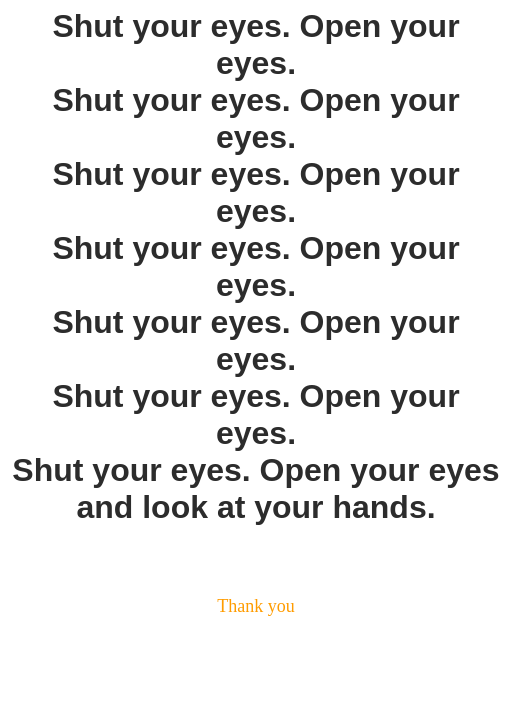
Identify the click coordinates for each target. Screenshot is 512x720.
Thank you (255, 606)
